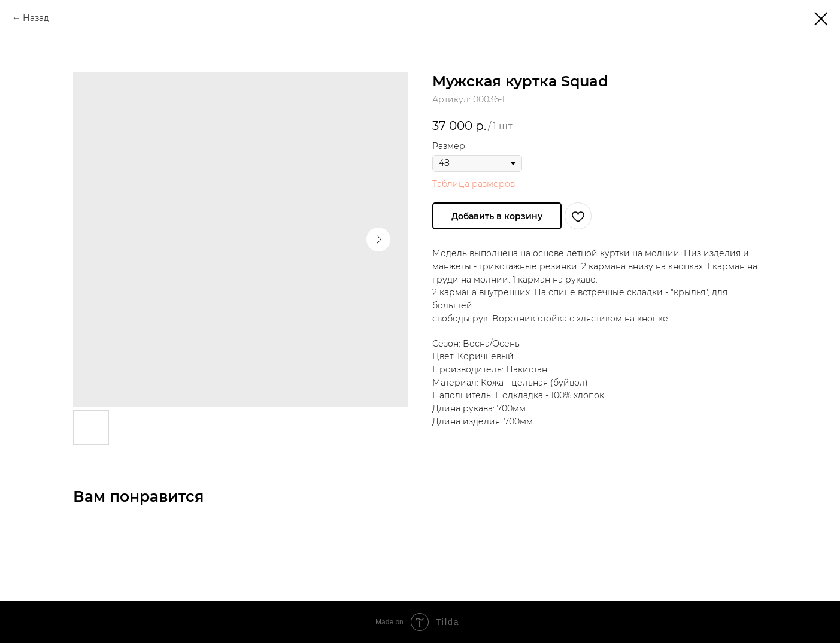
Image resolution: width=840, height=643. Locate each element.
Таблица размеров (474, 184)
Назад (36, 18)
